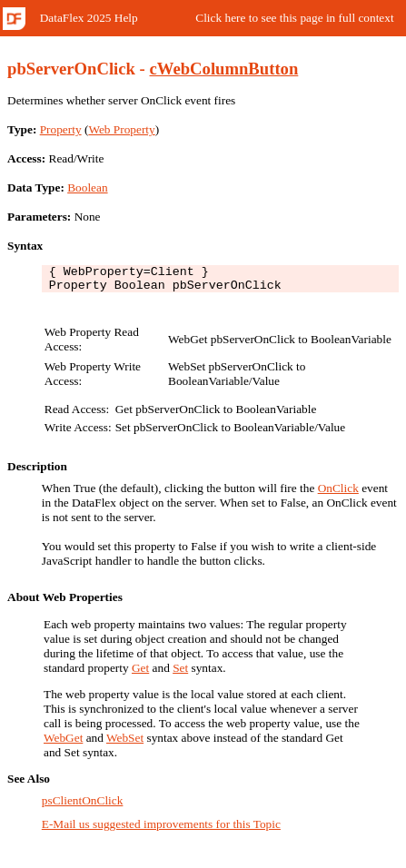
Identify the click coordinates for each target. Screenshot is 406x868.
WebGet (63, 743)
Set (180, 673)
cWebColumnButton (224, 69)
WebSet (125, 743)
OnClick (338, 493)
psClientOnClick (83, 806)
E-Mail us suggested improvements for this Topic (161, 829)
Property (61, 129)
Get (140, 673)
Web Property (121, 129)
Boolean (87, 187)
